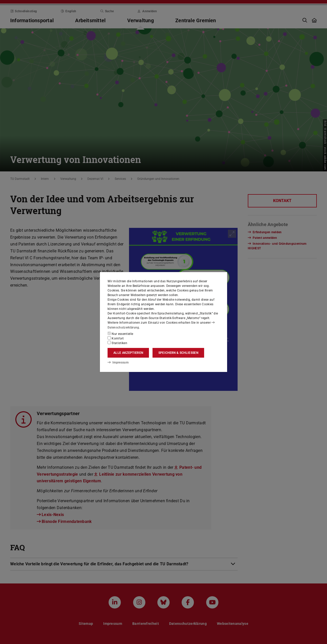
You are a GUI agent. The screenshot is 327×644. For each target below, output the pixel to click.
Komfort (116, 338)
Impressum (118, 362)
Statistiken (117, 343)
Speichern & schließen (178, 353)
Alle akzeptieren (128, 353)
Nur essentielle (120, 334)
